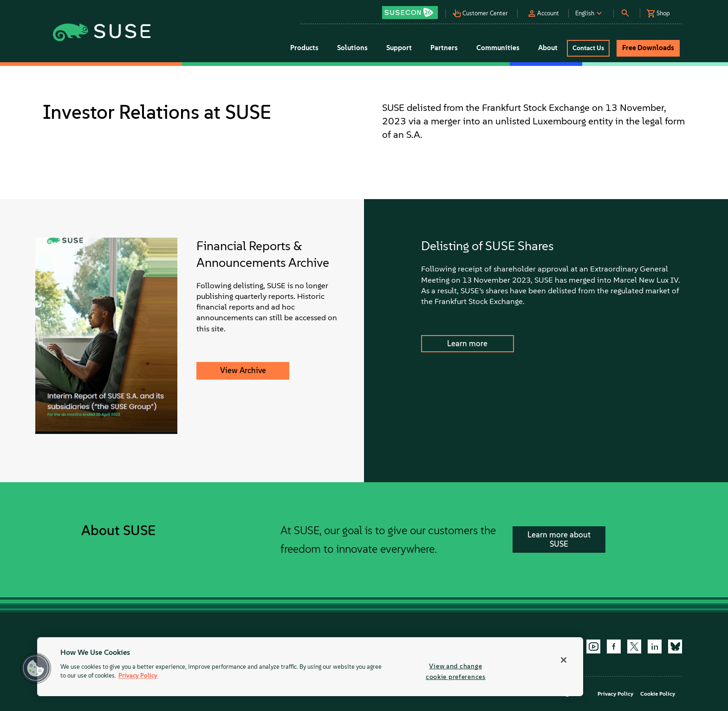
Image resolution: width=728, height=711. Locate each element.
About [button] (548, 48)
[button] (412, 10)
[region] (310, 667)
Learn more (467, 343)
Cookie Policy (658, 694)
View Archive (243, 370)
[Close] (564, 660)
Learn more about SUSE (559, 539)
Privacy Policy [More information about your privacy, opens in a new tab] (138, 676)
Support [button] (399, 48)
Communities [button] (498, 48)
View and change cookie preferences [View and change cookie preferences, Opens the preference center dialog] (456, 671)
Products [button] (304, 48)
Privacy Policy (615, 694)
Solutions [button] (352, 48)
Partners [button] (444, 48)
